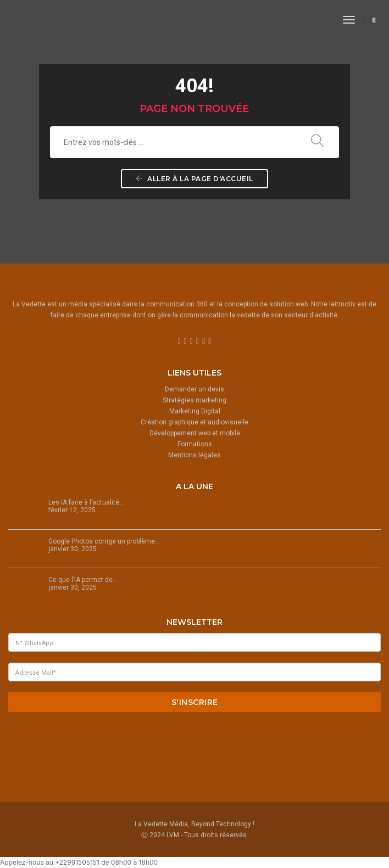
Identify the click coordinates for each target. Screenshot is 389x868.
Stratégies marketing (194, 400)
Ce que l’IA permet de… (83, 580)
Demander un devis (194, 389)
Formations (195, 444)
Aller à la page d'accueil (194, 179)
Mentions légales (194, 455)
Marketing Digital (195, 411)
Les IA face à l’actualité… (86, 502)
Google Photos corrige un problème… (104, 541)
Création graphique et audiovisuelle (194, 422)
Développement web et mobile (195, 433)
